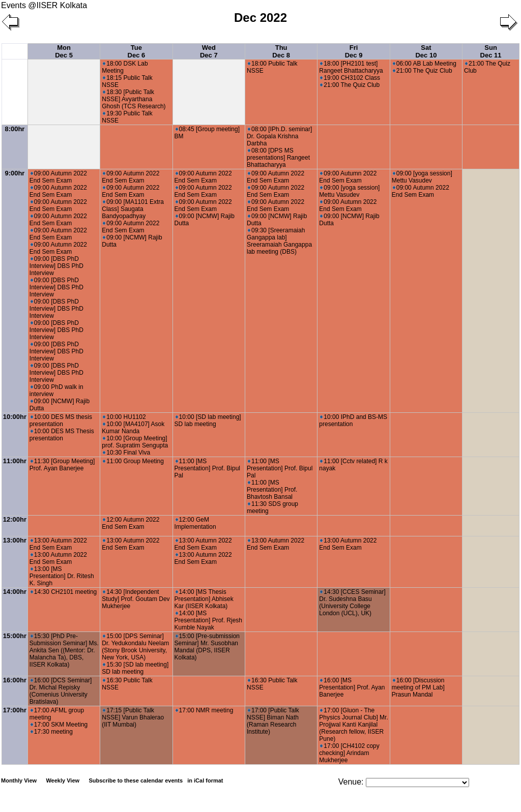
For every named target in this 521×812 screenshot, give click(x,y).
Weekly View (63, 780)
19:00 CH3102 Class (350, 78)
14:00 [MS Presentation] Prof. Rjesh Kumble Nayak (208, 620)
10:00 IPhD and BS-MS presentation (353, 420)
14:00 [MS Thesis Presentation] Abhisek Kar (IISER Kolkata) (204, 599)
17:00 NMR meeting (205, 710)
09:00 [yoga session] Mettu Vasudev (349, 191)
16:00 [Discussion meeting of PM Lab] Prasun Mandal (418, 687)
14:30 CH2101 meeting (64, 592)
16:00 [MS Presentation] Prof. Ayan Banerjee (352, 687)
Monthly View (19, 780)
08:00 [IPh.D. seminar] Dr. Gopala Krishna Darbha (279, 136)
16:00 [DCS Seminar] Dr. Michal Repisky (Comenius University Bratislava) (61, 691)
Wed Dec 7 (209, 51)
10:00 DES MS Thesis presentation (62, 435)
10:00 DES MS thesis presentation (61, 420)
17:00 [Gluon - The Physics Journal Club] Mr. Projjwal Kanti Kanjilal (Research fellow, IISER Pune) (353, 725)
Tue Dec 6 (137, 51)
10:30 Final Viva (126, 453)
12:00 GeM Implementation (195, 523)
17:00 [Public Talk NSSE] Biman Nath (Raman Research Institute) (273, 721)
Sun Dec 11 (491, 51)
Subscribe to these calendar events (156, 780)
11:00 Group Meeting (133, 461)
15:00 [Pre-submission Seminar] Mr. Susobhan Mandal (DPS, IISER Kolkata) (207, 647)
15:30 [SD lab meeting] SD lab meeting (135, 668)
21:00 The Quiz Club (350, 85)
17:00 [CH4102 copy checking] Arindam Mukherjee (349, 753)
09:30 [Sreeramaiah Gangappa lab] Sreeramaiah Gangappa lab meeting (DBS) (279, 241)
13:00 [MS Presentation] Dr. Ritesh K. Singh (62, 576)
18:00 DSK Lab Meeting (125, 67)
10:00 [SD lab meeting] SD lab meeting (208, 420)
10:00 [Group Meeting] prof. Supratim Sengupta (135, 442)
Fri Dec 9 (354, 51)
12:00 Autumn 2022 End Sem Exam (131, 523)
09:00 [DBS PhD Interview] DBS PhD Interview (56, 266)
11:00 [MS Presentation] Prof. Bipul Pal (207, 468)
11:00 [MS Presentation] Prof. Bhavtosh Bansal (272, 490)
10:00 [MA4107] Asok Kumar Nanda (133, 428)
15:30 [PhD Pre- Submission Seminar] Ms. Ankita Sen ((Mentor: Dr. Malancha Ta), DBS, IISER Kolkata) (64, 650)
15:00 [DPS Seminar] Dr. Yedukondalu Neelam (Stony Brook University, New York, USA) (135, 647)
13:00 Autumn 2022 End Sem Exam (58, 544)
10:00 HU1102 (124, 417)
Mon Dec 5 (64, 51)
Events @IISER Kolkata (44, 5)
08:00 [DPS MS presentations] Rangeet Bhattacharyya (278, 158)
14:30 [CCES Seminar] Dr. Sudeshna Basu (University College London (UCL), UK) (352, 603)
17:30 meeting (52, 732)
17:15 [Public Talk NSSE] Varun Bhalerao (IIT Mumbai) (133, 717)
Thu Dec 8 (281, 51)
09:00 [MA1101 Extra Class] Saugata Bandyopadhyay (133, 209)
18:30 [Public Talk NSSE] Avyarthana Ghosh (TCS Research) (134, 99)
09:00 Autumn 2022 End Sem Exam (58, 177)
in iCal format (205, 780)
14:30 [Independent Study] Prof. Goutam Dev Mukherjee (136, 599)
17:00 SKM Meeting (59, 725)
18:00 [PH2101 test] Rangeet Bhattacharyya (351, 67)
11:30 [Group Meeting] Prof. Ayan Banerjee (62, 465)
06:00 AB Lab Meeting (425, 64)
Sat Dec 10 (426, 51)
